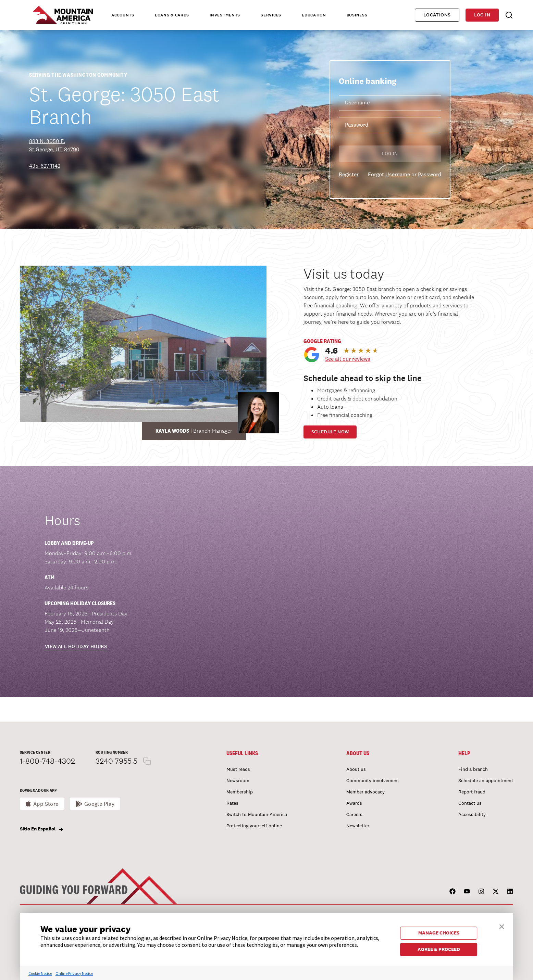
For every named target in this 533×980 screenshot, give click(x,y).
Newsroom (238, 780)
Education (314, 15)
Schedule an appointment (486, 780)
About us (356, 769)
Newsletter (358, 826)
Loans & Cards (172, 15)
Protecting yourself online (254, 826)
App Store (46, 804)
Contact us (470, 803)
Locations (437, 15)
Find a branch (473, 769)
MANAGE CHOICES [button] (439, 933)
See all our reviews (348, 359)
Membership (240, 792)
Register (349, 174)
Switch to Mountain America (257, 814)
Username (398, 174)
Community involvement (373, 780)
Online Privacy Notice (74, 973)
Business (357, 15)
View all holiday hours (76, 646)
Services (271, 15)
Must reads (238, 769)
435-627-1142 (45, 166)
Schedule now (330, 432)
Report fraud (472, 792)
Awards (354, 803)
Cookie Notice (40, 973)
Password (430, 174)
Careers (354, 814)
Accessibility (472, 814)
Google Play (100, 804)
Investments (225, 15)
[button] (502, 926)
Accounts (123, 15)
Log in (482, 15)
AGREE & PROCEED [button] (439, 949)
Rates (232, 803)
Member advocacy (365, 792)
